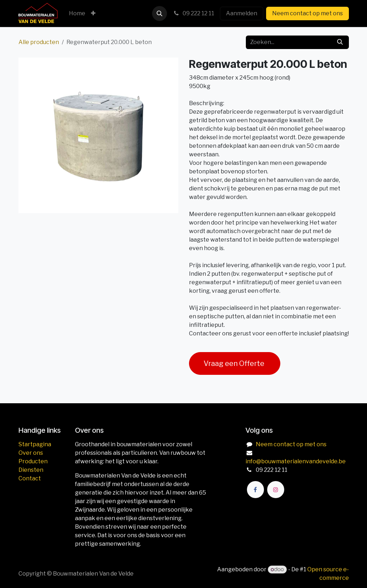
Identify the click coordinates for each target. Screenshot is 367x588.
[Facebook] (255, 490)
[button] (160, 14)
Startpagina (35, 444)
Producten (33, 461)
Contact (30, 478)
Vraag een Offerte (235, 363)
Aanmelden (242, 13)
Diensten (31, 470)
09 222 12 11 (193, 13)
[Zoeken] (340, 42)
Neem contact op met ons (307, 13)
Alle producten (39, 42)
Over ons (31, 453)
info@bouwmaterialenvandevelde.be (296, 461)
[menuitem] (77, 14)
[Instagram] (276, 490)
